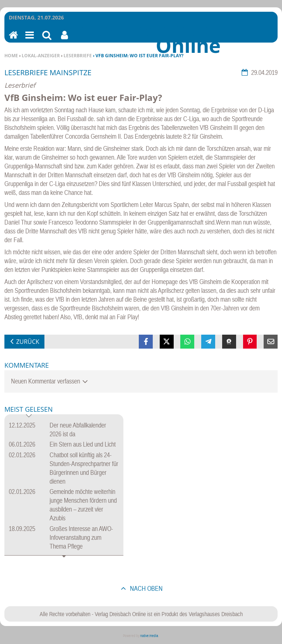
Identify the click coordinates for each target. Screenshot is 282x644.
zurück (28, 342)
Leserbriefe (78, 56)
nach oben (146, 588)
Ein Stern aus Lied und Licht (83, 444)
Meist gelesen (29, 410)
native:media (149, 636)
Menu (29, 40)
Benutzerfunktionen (64, 40)
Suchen (47, 40)
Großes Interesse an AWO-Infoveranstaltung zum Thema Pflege (81, 537)
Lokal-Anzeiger (41, 56)
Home (11, 56)
